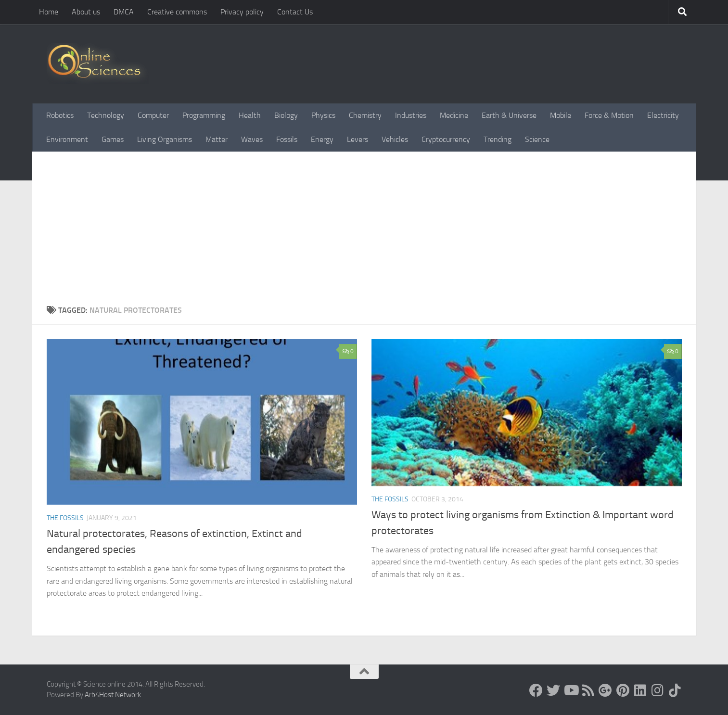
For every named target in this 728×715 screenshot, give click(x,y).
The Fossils (65, 518)
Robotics (60, 115)
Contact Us (295, 12)
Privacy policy (242, 12)
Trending (498, 139)
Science (537, 139)
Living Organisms (165, 139)
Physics (323, 115)
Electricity (663, 115)
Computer (153, 115)
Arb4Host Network (113, 695)
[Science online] (536, 690)
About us (86, 12)
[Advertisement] (364, 232)
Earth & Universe (509, 115)
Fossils (287, 139)
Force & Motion (609, 115)
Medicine (454, 115)
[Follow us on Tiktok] (675, 690)
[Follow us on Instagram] (657, 690)
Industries (411, 115)
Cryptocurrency (446, 139)
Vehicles (395, 139)
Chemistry (365, 115)
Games (113, 139)
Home (49, 12)
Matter (217, 139)
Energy (322, 139)
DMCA (124, 12)
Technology (106, 115)
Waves (252, 139)
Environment (67, 139)
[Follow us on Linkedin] (640, 690)
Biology (286, 115)
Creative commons (177, 12)
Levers (358, 139)
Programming (204, 115)
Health (250, 115)
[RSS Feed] (588, 690)
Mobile (561, 115)
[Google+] (605, 690)
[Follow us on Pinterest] (623, 690)
